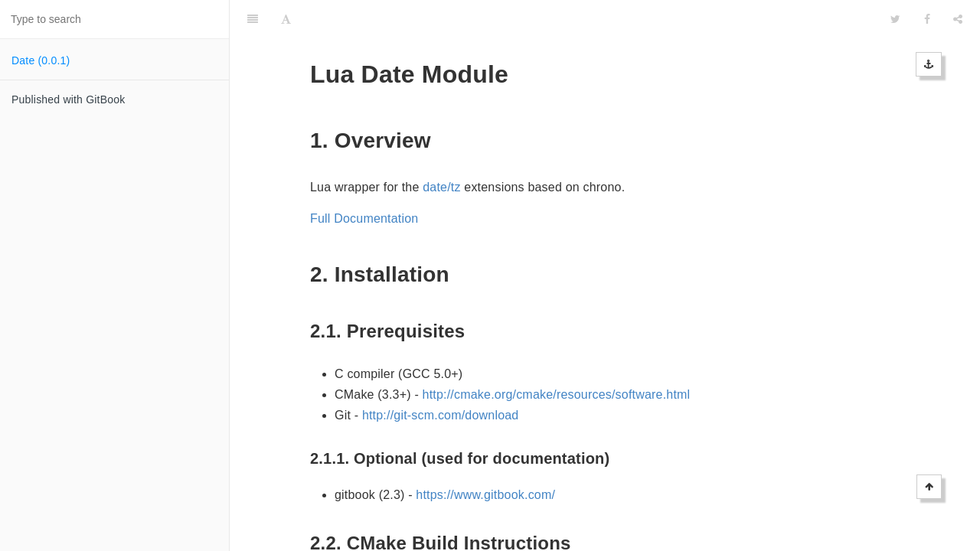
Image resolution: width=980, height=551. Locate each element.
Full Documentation (364, 180)
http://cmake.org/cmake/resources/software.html (557, 356)
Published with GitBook (68, 99)
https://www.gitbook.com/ (485, 456)
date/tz (441, 149)
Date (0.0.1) (41, 60)
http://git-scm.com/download (441, 377)
